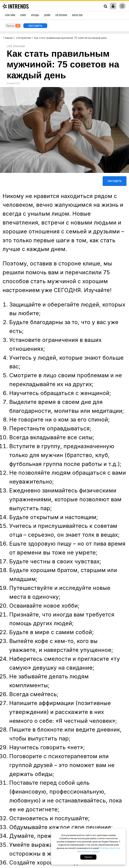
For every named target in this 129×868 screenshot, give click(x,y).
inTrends (15, 6)
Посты (13, 26)
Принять (88, 857)
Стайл (23, 15)
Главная (8, 38)
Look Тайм (10, 15)
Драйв (47, 15)
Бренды (35, 15)
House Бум (77, 15)
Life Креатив (61, 15)
